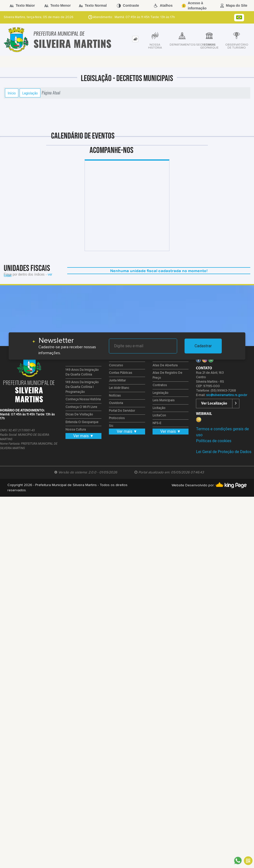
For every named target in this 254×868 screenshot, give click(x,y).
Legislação (30, 93)
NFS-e (157, 423)
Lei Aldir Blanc (119, 388)
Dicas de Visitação (79, 415)
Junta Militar (117, 381)
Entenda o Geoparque (82, 422)
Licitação (159, 408)
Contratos (160, 385)
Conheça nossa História (83, 399)
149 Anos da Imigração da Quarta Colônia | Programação (82, 387)
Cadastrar (203, 346)
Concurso (116, 365)
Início (12, 93)
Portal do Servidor (122, 411)
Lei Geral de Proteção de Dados (224, 452)
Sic (111, 426)
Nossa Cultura (76, 430)
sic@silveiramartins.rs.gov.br (227, 395)
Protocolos (117, 418)
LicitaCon (159, 416)
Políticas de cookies (214, 441)
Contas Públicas (121, 373)
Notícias (115, 396)
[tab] (135, 39)
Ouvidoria (116, 403)
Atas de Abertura (165, 365)
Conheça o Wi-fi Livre (81, 407)
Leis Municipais (164, 400)
